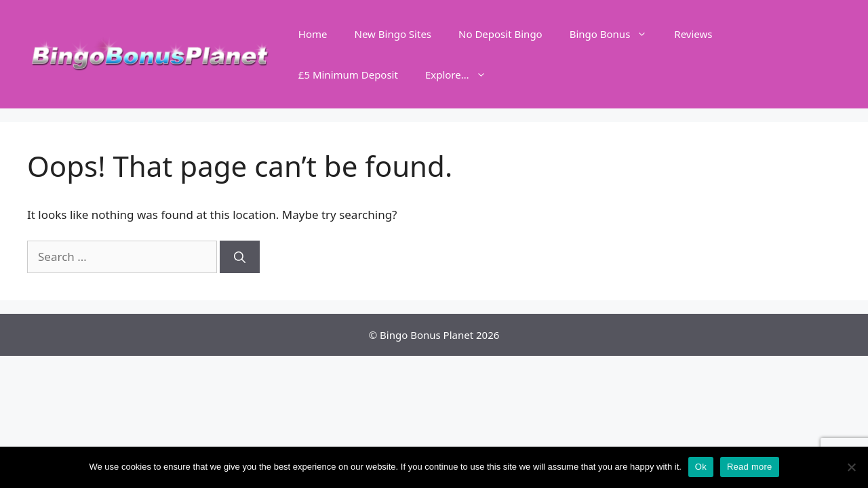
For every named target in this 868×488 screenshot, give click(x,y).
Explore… (462, 75)
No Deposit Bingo (500, 34)
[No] (851, 467)
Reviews (693, 34)
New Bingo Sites (393, 34)
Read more (750, 467)
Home (313, 34)
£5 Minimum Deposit (348, 75)
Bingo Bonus (615, 34)
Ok (701, 467)
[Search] (240, 257)
